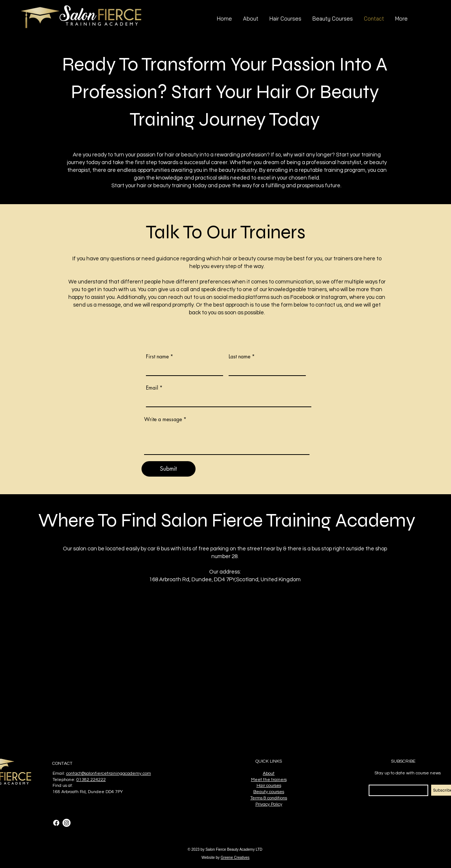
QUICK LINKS (269, 761)
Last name (239, 357)
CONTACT (62, 764)
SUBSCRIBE (403, 761)
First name (157, 357)
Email (152, 388)
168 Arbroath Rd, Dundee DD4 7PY (88, 792)
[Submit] (169, 469)
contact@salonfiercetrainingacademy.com (109, 773)
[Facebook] (56, 823)
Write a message (163, 419)
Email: (59, 773)
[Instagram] (67, 823)
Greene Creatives (235, 858)
